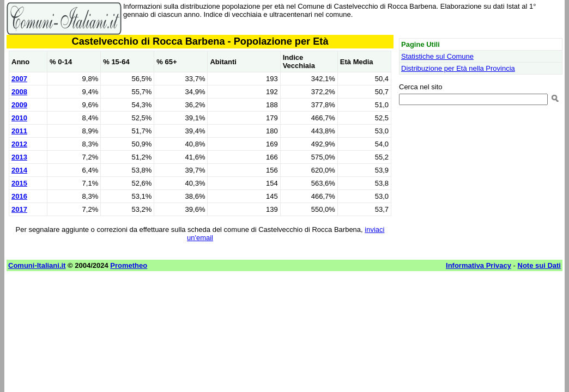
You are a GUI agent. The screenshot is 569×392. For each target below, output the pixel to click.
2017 (19, 209)
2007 (19, 79)
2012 (19, 144)
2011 (19, 131)
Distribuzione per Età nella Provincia (458, 68)
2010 (19, 118)
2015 (19, 183)
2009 (19, 105)
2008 (19, 92)
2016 (19, 196)
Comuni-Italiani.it (37, 265)
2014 (19, 170)
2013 (19, 157)
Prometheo (129, 265)
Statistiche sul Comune (437, 56)
